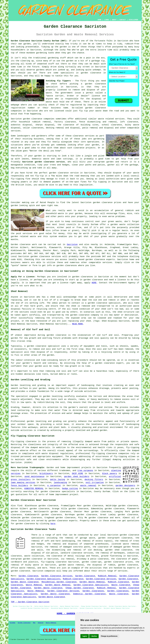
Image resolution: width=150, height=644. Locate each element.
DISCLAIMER (133, 20)
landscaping (88, 385)
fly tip (83, 111)
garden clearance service (64, 173)
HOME (100, 20)
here (53, 524)
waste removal (88, 486)
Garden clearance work (24, 244)
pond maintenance (34, 477)
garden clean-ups (92, 562)
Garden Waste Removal (92, 582)
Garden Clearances (93, 591)
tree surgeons (85, 471)
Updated (41, 623)
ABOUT (114, 20)
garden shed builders (77, 477)
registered (76, 105)
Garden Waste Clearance (25, 582)
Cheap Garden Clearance (80, 588)
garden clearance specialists (58, 492)
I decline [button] (94, 636)
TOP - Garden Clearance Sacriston (30, 602)
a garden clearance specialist (42, 346)
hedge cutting (70, 489)
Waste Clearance (121, 585)
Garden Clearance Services (57, 576)
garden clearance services (46, 256)
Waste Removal (34, 585)
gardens (40, 70)
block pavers (110, 474)
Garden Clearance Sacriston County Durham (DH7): (39, 41)
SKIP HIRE (78, 474)
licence (122, 280)
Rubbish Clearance (73, 579)
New (34, 623)
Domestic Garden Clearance (89, 594)
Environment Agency (125, 283)
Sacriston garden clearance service (43, 162)
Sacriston (72, 244)
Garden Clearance (28, 576)
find (20, 506)
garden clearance (95, 84)
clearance (79, 148)
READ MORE (77, 324)
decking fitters (94, 480)
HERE (94, 283)
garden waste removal (71, 565)
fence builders (20, 486)
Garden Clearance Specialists (43, 579)
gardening (53, 58)
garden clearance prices (107, 202)
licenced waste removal (125, 544)
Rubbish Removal (107, 576)
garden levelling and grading (44, 421)
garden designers (125, 486)
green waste (108, 236)
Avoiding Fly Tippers (58, 81)
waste (49, 93)
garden (27, 44)
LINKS (107, 20)
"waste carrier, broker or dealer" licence (73, 96)
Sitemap (13, 623)
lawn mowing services (23, 483)
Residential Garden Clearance (59, 582)
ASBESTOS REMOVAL (34, 489)
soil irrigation (95, 483)
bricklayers (46, 474)
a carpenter (54, 486)
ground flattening (112, 556)
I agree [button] (85, 636)
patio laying (58, 480)
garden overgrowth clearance (115, 538)
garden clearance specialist (104, 303)
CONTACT (123, 20)
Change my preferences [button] (109, 636)
